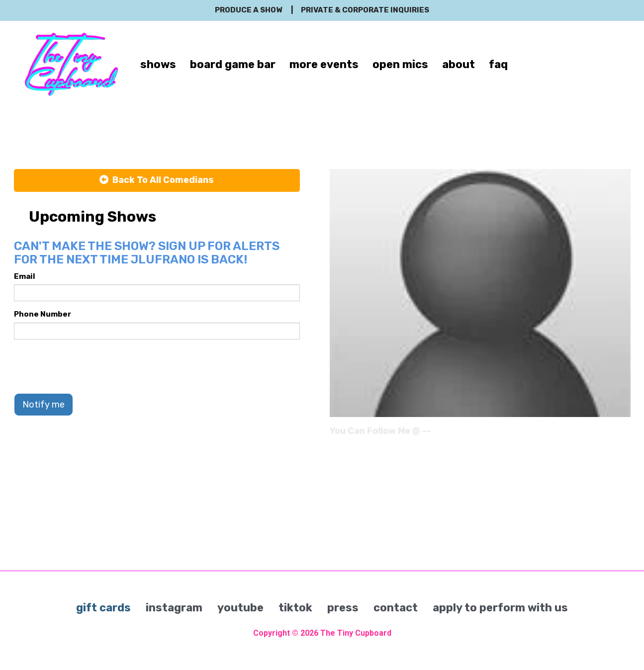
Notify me (44, 405)
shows (158, 64)
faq (498, 64)
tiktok (295, 608)
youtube (240, 608)
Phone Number (43, 314)
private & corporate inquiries (365, 10)
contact (396, 608)
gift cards (103, 608)
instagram (174, 608)
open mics (400, 64)
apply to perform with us (500, 608)
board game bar (233, 64)
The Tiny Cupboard (356, 633)
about (459, 64)
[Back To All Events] (157, 180)
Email (25, 276)
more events (324, 64)
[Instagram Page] (624, 434)
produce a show (248, 10)
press (343, 608)
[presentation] (90, 366)
